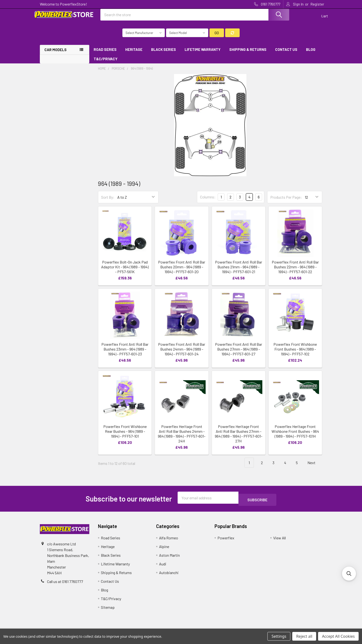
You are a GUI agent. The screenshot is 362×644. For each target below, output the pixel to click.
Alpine (164, 549)
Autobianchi (169, 575)
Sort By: (108, 201)
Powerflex (226, 540)
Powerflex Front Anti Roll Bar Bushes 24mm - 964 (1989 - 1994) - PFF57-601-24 (182, 353)
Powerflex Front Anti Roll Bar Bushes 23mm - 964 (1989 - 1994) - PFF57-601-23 (125, 353)
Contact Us (286, 54)
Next (314, 467)
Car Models (56, 54)
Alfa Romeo (169, 540)
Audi (163, 566)
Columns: (208, 201)
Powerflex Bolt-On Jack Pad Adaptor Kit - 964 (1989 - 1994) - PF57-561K (125, 271)
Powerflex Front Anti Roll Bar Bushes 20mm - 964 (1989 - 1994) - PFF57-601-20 (182, 271)
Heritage (134, 54)
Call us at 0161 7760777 (65, 584)
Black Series (164, 54)
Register (317, 4)
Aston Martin (169, 557)
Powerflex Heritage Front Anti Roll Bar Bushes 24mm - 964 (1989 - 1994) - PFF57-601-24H (182, 438)
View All (279, 540)
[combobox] (195, 18)
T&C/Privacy (107, 63)
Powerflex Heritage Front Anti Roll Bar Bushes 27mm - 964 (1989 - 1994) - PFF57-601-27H (239, 438)
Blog (311, 54)
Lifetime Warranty (203, 54)
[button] (349, 574)
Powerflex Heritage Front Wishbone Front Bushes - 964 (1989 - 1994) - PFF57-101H (295, 436)
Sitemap (108, 609)
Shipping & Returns (248, 54)
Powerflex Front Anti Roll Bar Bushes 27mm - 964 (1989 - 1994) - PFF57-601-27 (239, 353)
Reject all (304, 636)
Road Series (105, 54)
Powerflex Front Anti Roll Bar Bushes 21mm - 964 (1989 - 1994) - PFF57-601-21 (239, 271)
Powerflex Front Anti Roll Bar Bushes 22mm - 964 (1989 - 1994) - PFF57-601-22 (295, 271)
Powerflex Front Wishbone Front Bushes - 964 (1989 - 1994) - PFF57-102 (295, 353)
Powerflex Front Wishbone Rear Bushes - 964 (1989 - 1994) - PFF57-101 (125, 436)
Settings (279, 636)
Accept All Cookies (338, 636)
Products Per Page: (286, 201)
